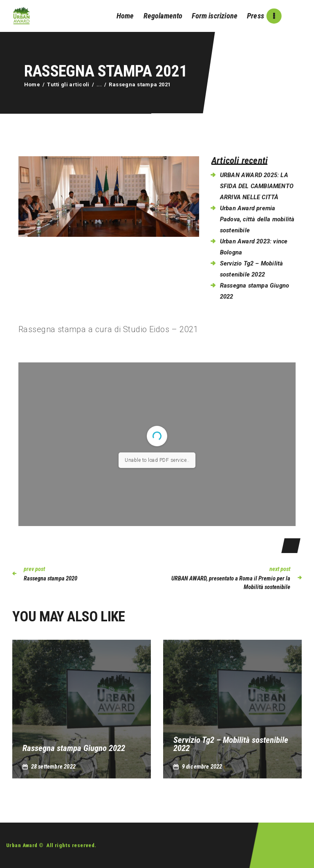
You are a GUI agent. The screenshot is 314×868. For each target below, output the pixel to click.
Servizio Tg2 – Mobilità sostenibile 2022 (231, 744)
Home (32, 84)
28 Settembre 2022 (53, 767)
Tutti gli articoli (68, 84)
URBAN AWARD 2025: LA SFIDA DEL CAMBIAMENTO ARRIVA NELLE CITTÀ (257, 186)
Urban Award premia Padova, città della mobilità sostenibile (257, 219)
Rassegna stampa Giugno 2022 (74, 748)
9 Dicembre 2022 (202, 767)
